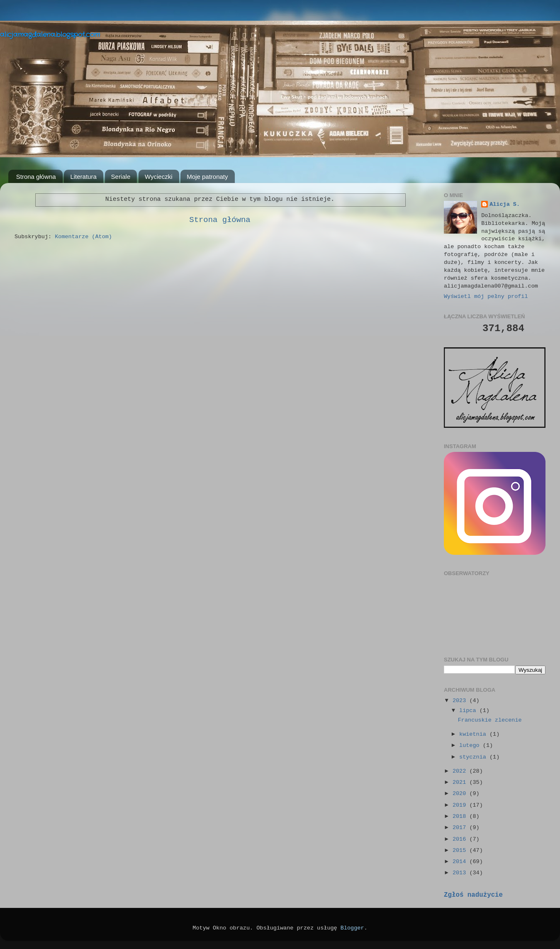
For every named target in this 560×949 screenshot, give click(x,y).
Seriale (121, 177)
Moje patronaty (207, 177)
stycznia (474, 757)
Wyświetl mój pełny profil (486, 296)
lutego (471, 745)
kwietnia (474, 734)
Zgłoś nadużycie (473, 895)
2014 (461, 862)
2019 (461, 805)
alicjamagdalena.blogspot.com (50, 35)
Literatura (83, 177)
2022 (461, 771)
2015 (461, 850)
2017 (461, 828)
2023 (461, 701)
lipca (469, 711)
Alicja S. (505, 204)
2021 (461, 782)
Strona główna (36, 177)
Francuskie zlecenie (490, 720)
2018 (461, 816)
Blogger (352, 928)
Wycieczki (159, 177)
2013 (461, 873)
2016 (461, 839)
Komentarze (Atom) (83, 237)
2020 (461, 794)
